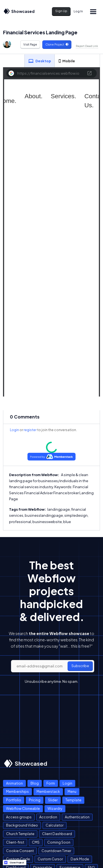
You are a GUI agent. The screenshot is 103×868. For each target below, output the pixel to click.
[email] (53, 666)
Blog (35, 783)
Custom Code (18, 859)
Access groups (19, 817)
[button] (93, 11)
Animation (14, 783)
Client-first (15, 842)
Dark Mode (80, 859)
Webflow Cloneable (23, 808)
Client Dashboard (57, 834)
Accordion (48, 817)
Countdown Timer (56, 851)
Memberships (17, 791)
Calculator (55, 825)
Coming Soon (59, 842)
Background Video (22, 825)
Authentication (77, 817)
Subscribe (80, 666)
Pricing (35, 800)
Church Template (20, 834)
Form (51, 783)
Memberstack (48, 791)
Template (73, 800)
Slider (53, 800)
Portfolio (14, 800)
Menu (72, 791)
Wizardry (55, 808)
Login (14, 430)
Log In (78, 11)
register (30, 430)
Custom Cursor (50, 859)
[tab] (40, 61)
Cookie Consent (20, 851)
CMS (36, 842)
